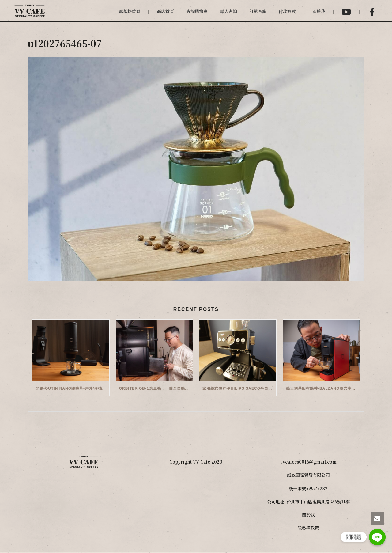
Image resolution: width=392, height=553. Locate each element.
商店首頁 (165, 11)
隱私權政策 (308, 528)
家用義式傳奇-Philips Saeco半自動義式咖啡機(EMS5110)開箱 (239, 388)
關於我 (319, 11)
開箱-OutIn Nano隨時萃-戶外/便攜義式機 (72, 388)
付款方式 (287, 11)
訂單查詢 (258, 11)
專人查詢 (228, 11)
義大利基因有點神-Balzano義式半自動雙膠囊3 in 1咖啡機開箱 (323, 388)
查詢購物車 (197, 11)
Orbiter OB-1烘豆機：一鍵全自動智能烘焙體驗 (156, 388)
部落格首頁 (130, 11)
